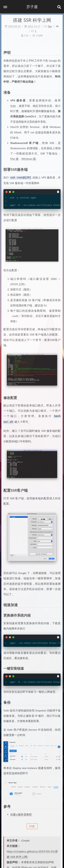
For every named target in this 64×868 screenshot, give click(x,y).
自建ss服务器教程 (21, 813)
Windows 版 (29, 159)
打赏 (32, 825)
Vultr (13, 106)
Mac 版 (14, 159)
